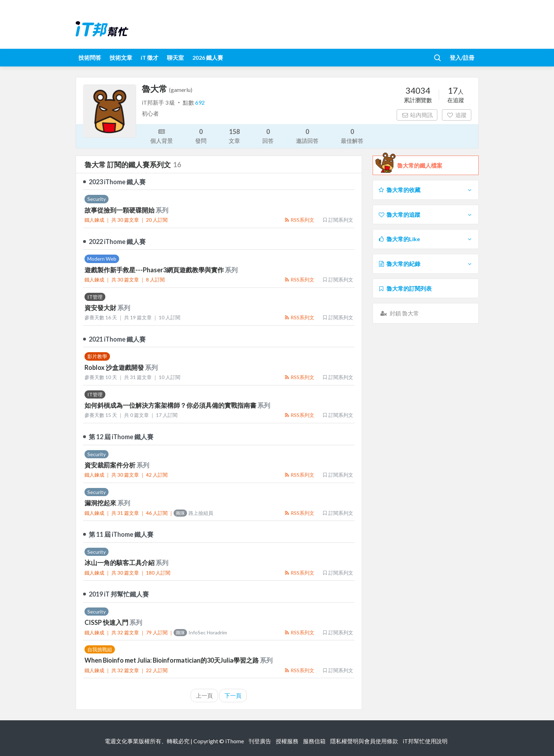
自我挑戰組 (100, 649)
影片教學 (97, 356)
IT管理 (95, 297)
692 (200, 102)
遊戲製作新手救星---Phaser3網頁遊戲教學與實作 (155, 270)
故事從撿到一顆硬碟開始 (120, 210)
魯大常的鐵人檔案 (420, 165)
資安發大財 (101, 308)
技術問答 (90, 57)
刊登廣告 (260, 741)
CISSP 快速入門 (107, 622)
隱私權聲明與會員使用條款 (364, 741)
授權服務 (287, 741)
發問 (201, 136)
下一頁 (233, 695)
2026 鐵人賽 (208, 57)
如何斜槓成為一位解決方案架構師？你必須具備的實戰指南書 (171, 405)
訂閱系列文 (338, 220)
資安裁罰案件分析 (110, 465)
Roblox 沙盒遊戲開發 (115, 367)
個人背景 (162, 135)
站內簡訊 (417, 115)
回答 (268, 136)
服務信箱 (314, 741)
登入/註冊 (462, 57)
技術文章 (121, 57)
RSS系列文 (299, 220)
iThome (235, 741)
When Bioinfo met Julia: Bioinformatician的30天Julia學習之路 (172, 660)
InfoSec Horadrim (200, 632)
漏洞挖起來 (101, 503)
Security (97, 199)
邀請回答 (307, 136)
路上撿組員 (193, 513)
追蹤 (457, 115)
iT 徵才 (150, 57)
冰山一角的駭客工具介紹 (120, 563)
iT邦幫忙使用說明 (425, 741)
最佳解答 (352, 136)
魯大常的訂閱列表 (405, 288)
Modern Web (102, 259)
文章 (234, 136)
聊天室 (175, 57)
